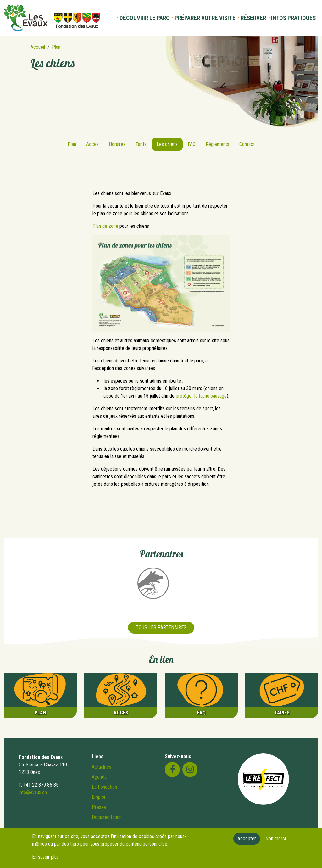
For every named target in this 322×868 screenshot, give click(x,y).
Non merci (276, 842)
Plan (56, 47)
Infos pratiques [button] (293, 18)
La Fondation (104, 787)
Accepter (247, 842)
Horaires (117, 144)
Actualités (102, 767)
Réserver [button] (253, 18)
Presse (99, 807)
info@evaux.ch (33, 792)
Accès (92, 144)
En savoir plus (45, 860)
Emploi (98, 797)
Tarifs (141, 144)
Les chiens (167, 144)
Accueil (38, 47)
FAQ (192, 144)
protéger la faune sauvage (201, 396)
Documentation (107, 817)
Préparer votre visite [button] (205, 18)
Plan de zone (105, 226)
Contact (247, 144)
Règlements (217, 144)
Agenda (99, 777)
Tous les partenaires (161, 627)
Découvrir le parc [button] (144, 18)
